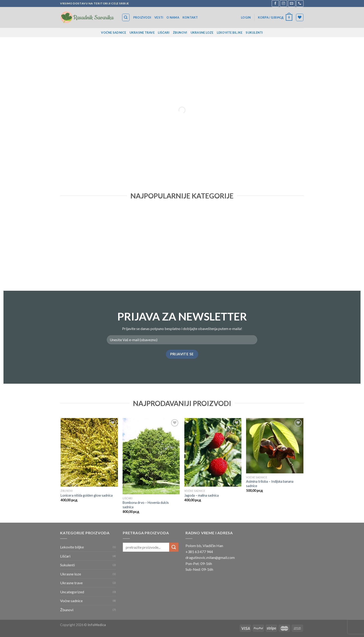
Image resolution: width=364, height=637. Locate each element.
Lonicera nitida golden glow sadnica (87, 495)
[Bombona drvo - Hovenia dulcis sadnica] (151, 456)
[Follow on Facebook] (275, 3)
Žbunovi (180, 33)
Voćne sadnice (114, 33)
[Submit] (174, 547)
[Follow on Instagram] (283, 3)
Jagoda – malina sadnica (201, 495)
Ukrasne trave (142, 33)
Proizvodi (142, 17)
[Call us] (300, 3)
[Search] (126, 17)
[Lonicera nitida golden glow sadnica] (89, 452)
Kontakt (190, 17)
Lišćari (164, 33)
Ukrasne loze (202, 33)
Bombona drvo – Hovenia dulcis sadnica (146, 505)
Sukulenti (254, 33)
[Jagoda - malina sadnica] (213, 452)
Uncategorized (72, 592)
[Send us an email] (292, 3)
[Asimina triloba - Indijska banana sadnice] (275, 446)
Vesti (159, 17)
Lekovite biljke (230, 33)
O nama (173, 17)
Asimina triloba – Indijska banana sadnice (270, 484)
